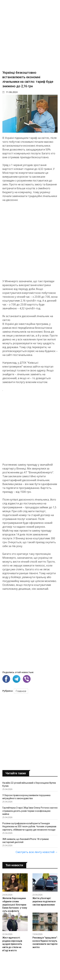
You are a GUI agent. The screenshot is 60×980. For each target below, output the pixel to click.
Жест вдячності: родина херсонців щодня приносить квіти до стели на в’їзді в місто (12, 944)
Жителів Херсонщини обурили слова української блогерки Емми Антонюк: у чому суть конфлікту (15, 905)
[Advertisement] (30, 35)
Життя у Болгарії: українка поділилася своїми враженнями (44, 901)
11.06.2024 (10, 92)
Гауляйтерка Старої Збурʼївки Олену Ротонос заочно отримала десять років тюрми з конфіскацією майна (30, 811)
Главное (21, 691)
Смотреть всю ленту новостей (37, 852)
